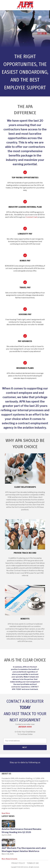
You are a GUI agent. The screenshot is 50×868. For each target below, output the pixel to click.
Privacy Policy (18, 863)
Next (25, 747)
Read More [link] (6, 813)
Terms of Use (33, 863)
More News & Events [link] (9, 859)
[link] (19, 769)
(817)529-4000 (25, 727)
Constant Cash (32, 217)
